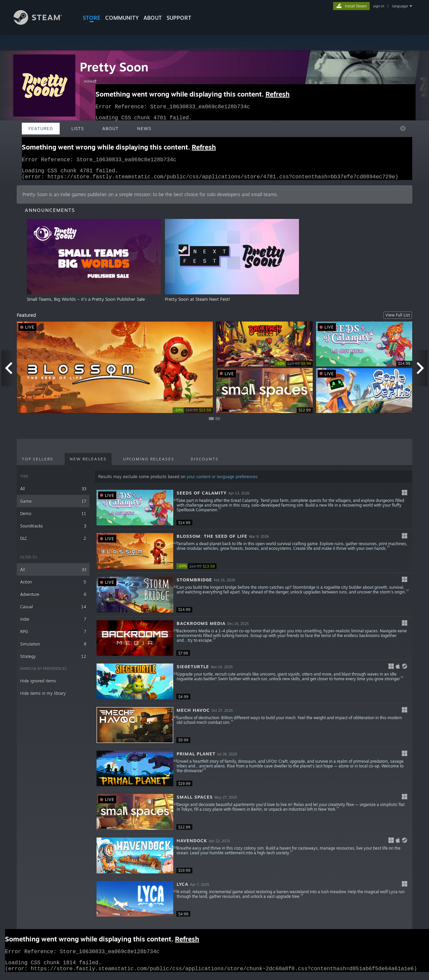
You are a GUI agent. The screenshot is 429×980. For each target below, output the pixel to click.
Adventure (53, 598)
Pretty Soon (114, 67)
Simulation (53, 648)
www (91, 81)
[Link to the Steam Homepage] (43, 23)
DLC (53, 542)
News (144, 128)
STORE (92, 18)
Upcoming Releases (149, 463)
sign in (379, 6)
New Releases (88, 463)
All (53, 493)
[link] (193, 414)
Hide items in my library (43, 697)
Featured (41, 128)
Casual (53, 611)
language (400, 6)
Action (53, 586)
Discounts (205, 463)
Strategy (53, 660)
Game (53, 505)
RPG (53, 636)
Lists (78, 128)
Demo (53, 517)
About (153, 18)
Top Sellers (38, 463)
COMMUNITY (122, 18)
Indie (53, 623)
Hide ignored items (38, 685)
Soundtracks (53, 530)
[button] (254, 512)
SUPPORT (179, 18)
